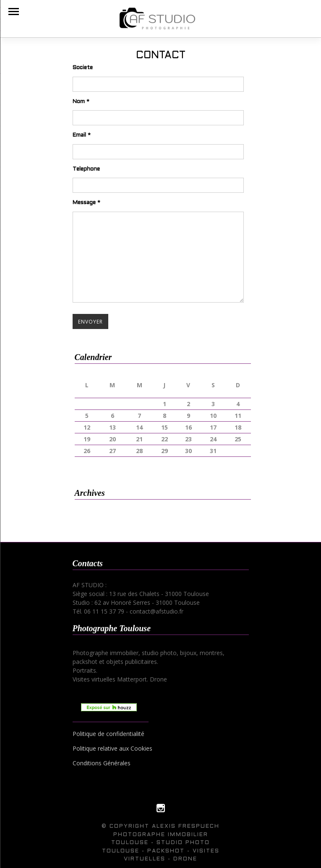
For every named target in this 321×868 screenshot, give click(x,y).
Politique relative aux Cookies (112, 748)
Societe (83, 68)
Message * (86, 203)
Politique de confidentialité (108, 734)
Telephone (86, 169)
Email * (82, 135)
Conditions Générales (102, 763)
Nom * (81, 102)
